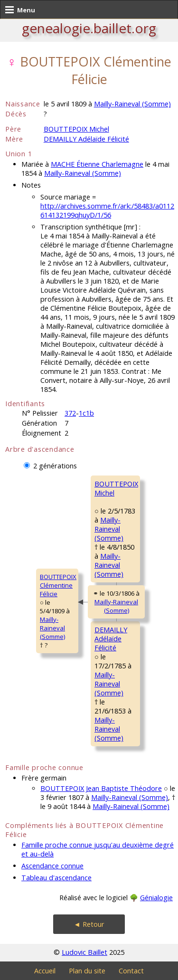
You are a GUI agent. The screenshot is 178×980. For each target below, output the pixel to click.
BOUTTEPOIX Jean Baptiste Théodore (101, 788)
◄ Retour (89, 924)
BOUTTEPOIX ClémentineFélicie (58, 585)
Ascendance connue (52, 866)
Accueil (45, 971)
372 (70, 413)
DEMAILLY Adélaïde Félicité (86, 139)
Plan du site (87, 971)
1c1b (86, 413)
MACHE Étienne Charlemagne (97, 164)
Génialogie (156, 898)
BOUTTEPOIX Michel (76, 129)
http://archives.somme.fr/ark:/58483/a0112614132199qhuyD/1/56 (107, 210)
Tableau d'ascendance (56, 878)
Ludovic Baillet (84, 952)
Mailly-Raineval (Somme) (132, 104)
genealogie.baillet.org (89, 28)
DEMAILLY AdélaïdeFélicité (111, 639)
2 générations (55, 466)
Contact (131, 971)
